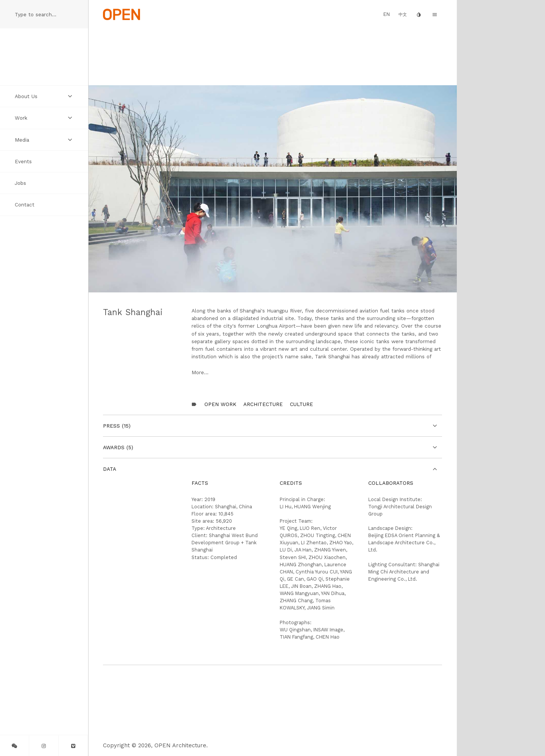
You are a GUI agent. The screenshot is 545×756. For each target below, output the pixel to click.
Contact (25, 205)
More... (200, 372)
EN (387, 14)
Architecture (263, 404)
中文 (403, 15)
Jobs (20, 183)
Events (23, 161)
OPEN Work (220, 404)
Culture (301, 404)
